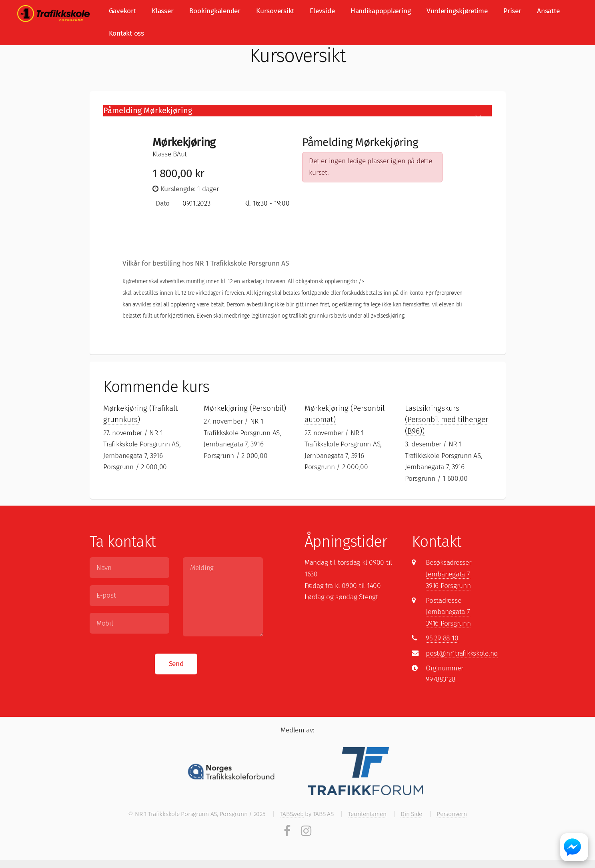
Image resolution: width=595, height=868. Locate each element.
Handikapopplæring (381, 11)
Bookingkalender (215, 11)
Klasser (162, 11)
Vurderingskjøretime (457, 11)
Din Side (411, 814)
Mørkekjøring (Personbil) (245, 408)
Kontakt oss (126, 33)
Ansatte (548, 11)
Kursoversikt (275, 11)
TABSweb (291, 814)
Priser (512, 11)
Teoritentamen (367, 814)
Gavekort (122, 11)
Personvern (452, 814)
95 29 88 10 (442, 638)
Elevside (322, 11)
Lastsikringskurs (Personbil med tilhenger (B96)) (447, 420)
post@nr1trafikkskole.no (462, 653)
